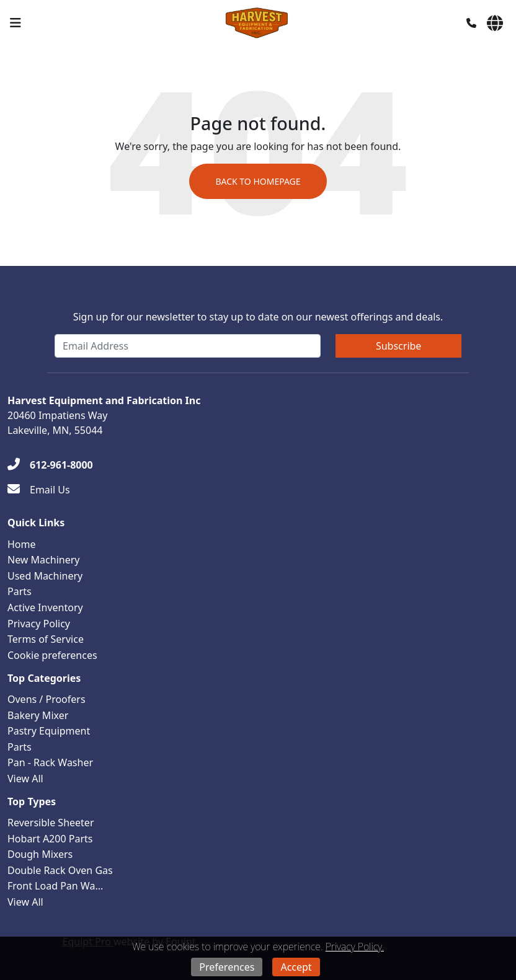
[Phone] (471, 23)
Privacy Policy (39, 624)
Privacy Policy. (355, 947)
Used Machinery (45, 576)
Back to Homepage (258, 181)
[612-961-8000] (50, 465)
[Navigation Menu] (16, 23)
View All (25, 779)
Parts (20, 591)
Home (22, 544)
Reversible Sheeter (51, 823)
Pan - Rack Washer (50, 762)
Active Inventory (45, 607)
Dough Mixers (40, 854)
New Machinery (43, 560)
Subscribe (398, 346)
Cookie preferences (52, 655)
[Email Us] (39, 490)
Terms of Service (46, 639)
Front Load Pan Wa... (55, 886)
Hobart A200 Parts (50, 839)
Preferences (227, 967)
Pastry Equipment (49, 731)
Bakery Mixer (38, 715)
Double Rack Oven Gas (60, 870)
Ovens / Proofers (47, 699)
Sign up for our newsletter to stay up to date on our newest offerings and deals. (258, 317)
